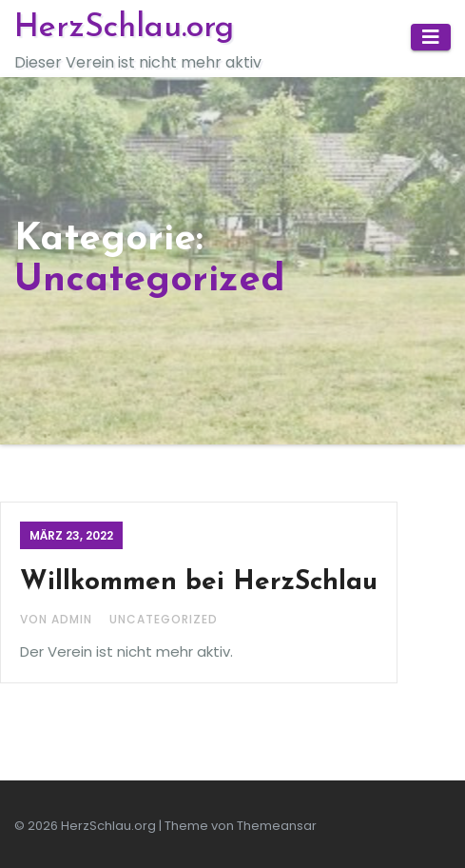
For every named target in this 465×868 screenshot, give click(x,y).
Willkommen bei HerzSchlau (199, 582)
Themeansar (277, 826)
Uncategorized (164, 619)
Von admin (58, 619)
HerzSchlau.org (124, 28)
